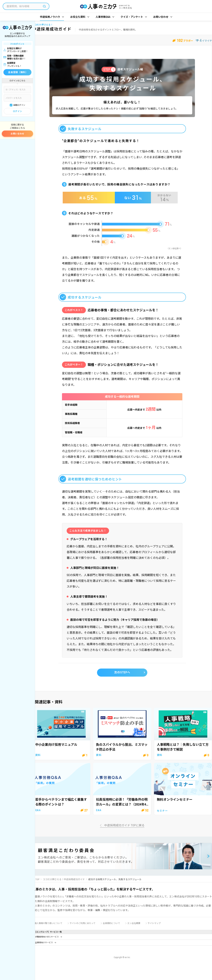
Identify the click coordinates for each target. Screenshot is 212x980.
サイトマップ (154, 923)
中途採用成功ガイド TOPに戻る (124, 826)
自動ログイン (19, 105)
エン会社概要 (134, 923)
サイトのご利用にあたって (83, 923)
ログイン (17, 111)
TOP (37, 879)
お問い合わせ (17, 134)
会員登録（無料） (18, 72)
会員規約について (111, 923)
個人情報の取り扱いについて (48, 923)
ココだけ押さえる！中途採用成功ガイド (64, 879)
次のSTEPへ (122, 672)
